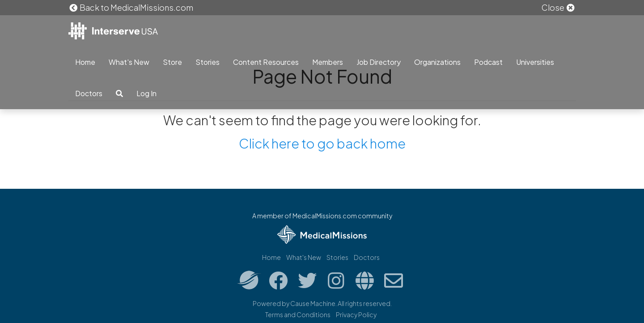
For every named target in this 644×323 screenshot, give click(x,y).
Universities (535, 62)
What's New (129, 62)
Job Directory (379, 62)
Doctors (89, 93)
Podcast (488, 62)
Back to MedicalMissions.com (131, 7)
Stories (208, 62)
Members (328, 62)
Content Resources (266, 62)
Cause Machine (313, 303)
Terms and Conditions (298, 314)
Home (85, 62)
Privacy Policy (356, 314)
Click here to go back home (322, 143)
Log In (146, 93)
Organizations (437, 62)
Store (172, 62)
